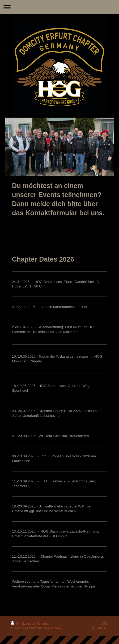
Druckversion (23, 624)
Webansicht (100, 628)
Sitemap (44, 624)
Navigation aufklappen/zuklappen (59, 7)
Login (104, 623)
